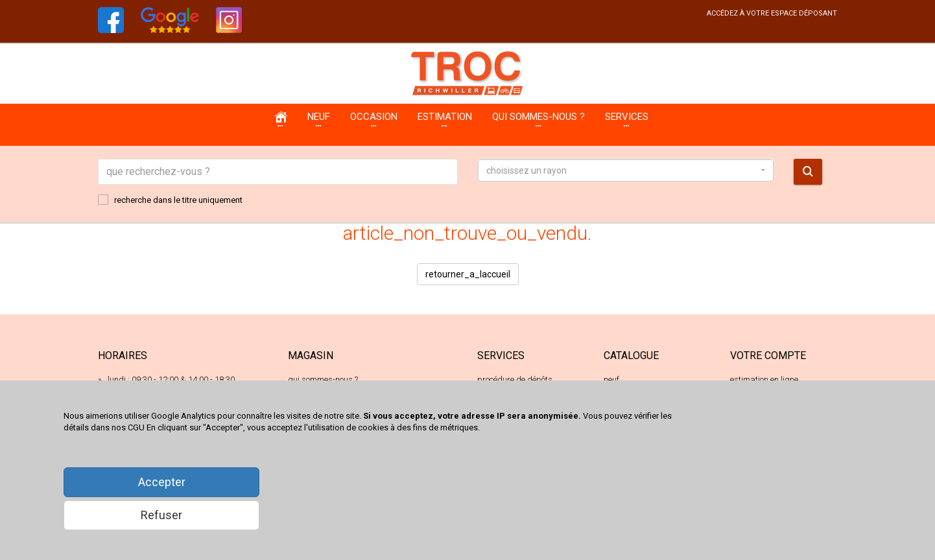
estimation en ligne (764, 379)
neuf (611, 379)
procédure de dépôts (515, 379)
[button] (626, 170)
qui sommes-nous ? (323, 379)
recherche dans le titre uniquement (170, 200)
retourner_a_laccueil (468, 274)
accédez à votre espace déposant (772, 13)
